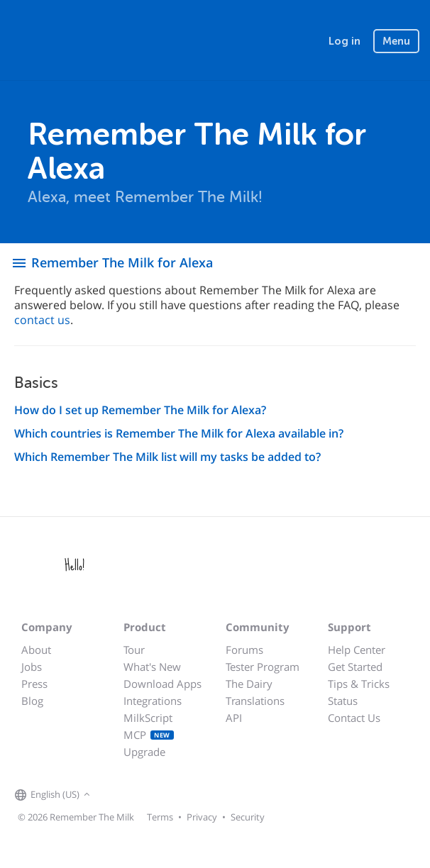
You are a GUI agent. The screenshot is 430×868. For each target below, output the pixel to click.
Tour (134, 650)
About (36, 650)
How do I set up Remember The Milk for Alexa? (140, 410)
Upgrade (144, 752)
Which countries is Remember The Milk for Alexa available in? (179, 433)
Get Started (355, 667)
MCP (149, 735)
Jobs (32, 667)
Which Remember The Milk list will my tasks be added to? (167, 457)
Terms (160, 817)
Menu (396, 41)
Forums (244, 650)
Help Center (357, 650)
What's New (152, 667)
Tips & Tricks (359, 684)
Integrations (153, 701)
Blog (32, 701)
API (234, 718)
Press (34, 684)
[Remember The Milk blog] (152, 796)
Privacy (202, 817)
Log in (344, 41)
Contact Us (354, 718)
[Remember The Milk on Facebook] (114, 796)
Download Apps (162, 684)
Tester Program (263, 667)
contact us (42, 320)
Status (343, 701)
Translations (255, 701)
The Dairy (249, 684)
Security (248, 817)
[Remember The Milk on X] (134, 796)
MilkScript (148, 718)
